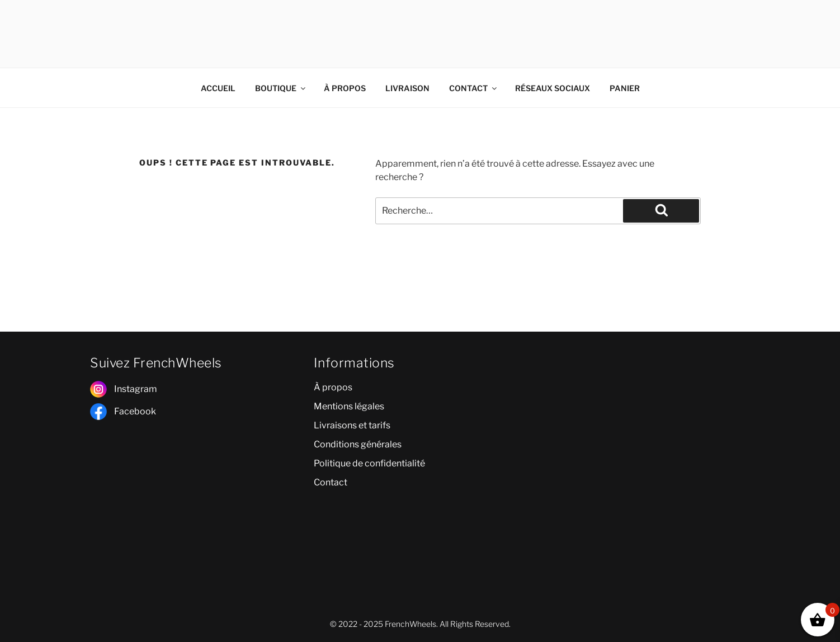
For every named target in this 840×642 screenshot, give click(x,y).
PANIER (625, 88)
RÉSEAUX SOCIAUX (553, 88)
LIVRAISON (407, 88)
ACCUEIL (218, 88)
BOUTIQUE (281, 88)
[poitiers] (644, 430)
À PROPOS (345, 88)
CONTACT (474, 88)
